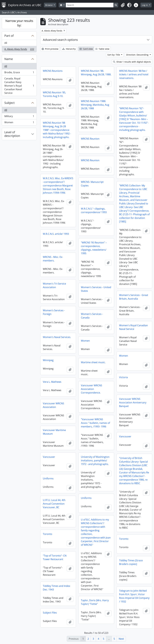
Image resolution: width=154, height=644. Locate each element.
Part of (9, 36)
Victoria (123, 377)
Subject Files (50, 613)
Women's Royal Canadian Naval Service (133, 327)
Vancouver (125, 436)
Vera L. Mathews (52, 382)
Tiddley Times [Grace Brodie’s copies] (131, 562)
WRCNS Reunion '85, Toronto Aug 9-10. (54, 94)
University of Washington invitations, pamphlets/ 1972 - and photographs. (95, 460)
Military (19, 117)
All (6, 43)
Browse (49, 5)
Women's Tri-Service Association (54, 285)
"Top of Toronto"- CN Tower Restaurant (55, 557)
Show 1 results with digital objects (132, 62)
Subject (9, 103)
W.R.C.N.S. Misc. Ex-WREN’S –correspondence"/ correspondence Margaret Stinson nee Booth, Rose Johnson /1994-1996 (58, 186)
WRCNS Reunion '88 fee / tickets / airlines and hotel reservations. (134, 74)
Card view (86, 49)
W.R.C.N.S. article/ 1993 (56, 234)
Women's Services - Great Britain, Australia (134, 297)
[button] (123, 5)
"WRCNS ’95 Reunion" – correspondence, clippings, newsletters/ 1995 (94, 248)
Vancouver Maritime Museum (54, 432)
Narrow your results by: (19, 23)
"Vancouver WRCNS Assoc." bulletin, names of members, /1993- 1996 (95, 423)
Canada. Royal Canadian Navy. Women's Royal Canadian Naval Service (19, 86)
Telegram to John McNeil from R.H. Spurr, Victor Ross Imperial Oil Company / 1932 (134, 596)
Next (121, 639)
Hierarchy (69, 49)
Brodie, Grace (19, 73)
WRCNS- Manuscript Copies (92, 184)
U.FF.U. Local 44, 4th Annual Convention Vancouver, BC (54, 504)
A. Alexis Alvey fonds (19, 50)
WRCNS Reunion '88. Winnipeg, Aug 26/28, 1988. (96, 73)
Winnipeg (48, 360)
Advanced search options (60, 40)
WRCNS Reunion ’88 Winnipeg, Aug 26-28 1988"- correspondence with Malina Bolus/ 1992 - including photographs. (57, 130)
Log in (145, 5)
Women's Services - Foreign (54, 312)
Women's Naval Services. (57, 337)
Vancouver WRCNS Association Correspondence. (92, 389)
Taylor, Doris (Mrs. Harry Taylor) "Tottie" (95, 602)
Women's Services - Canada (92, 316)
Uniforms (48, 478)
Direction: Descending (138, 55)
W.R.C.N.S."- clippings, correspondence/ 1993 (94, 210)
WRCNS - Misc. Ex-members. (53, 259)
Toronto (48, 534)
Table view (102, 49)
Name (9, 59)
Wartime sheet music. (93, 362)
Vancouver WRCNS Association (53, 405)
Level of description (12, 134)
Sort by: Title (114, 55)
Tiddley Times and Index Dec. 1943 (56, 588)
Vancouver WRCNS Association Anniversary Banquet (133, 403)
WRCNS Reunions (53, 71)
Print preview (50, 49)
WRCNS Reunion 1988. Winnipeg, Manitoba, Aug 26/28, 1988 (95, 105)
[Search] (90, 5)
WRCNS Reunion (90, 139)
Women (19, 123)
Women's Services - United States (96, 289)
